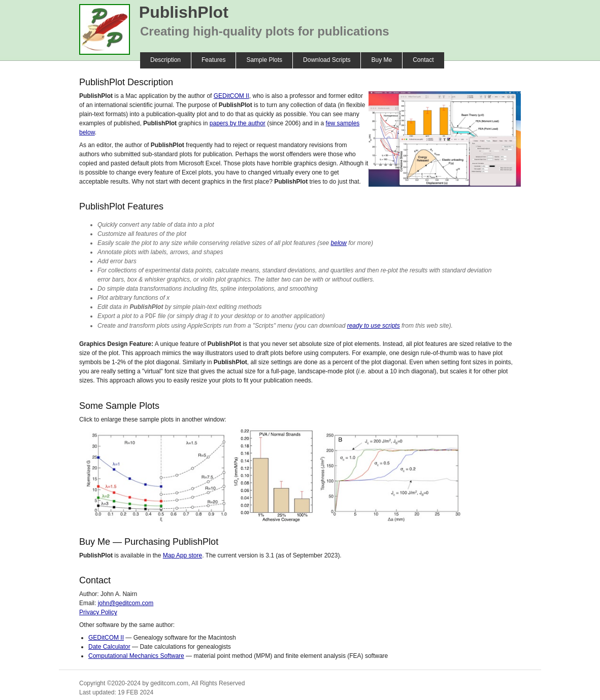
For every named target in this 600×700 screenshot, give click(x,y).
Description (165, 60)
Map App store (182, 555)
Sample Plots (264, 60)
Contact (423, 60)
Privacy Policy (98, 612)
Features (213, 60)
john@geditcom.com (126, 603)
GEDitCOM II (231, 96)
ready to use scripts (374, 325)
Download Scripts (327, 60)
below (339, 243)
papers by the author (238, 123)
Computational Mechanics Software (136, 655)
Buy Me (381, 60)
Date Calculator (109, 646)
